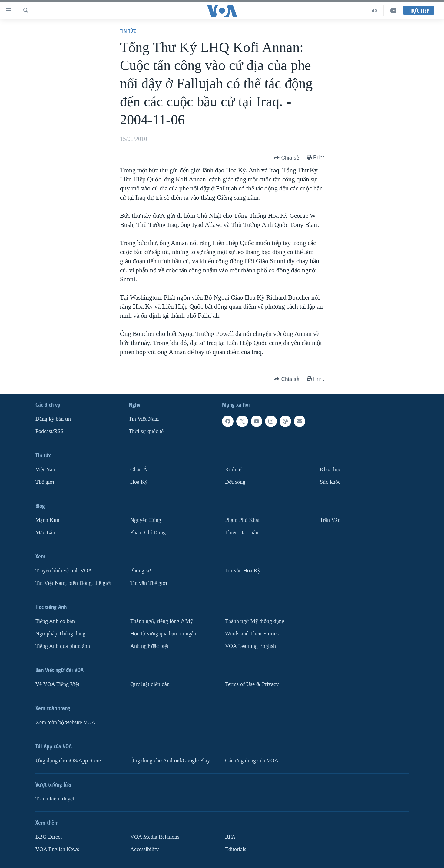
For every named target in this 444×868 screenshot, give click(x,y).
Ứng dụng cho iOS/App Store (68, 761)
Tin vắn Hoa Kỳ (243, 571)
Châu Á (139, 470)
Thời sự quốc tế (146, 431)
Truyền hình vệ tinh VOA (64, 571)
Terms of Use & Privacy (252, 684)
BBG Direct (49, 837)
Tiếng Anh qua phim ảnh (63, 646)
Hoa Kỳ (139, 482)
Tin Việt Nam (144, 419)
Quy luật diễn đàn (150, 684)
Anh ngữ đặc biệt (149, 646)
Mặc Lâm (46, 533)
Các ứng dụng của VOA (252, 761)
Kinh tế (233, 470)
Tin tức (128, 31)
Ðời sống (235, 482)
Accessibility (144, 849)
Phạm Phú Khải (242, 520)
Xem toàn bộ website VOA (65, 722)
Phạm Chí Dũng (148, 533)
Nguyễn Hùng (146, 520)
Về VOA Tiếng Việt (57, 684)
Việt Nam (46, 470)
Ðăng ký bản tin (53, 419)
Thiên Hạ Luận (242, 533)
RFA (230, 837)
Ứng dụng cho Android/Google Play (170, 761)
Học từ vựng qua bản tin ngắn (163, 634)
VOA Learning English (250, 646)
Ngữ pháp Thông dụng (60, 634)
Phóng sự (141, 571)
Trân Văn (330, 520)
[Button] (287, 158)
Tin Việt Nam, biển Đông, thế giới (73, 583)
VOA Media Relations (155, 837)
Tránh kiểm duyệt (55, 799)
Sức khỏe (330, 482)
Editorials (236, 849)
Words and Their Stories (252, 634)
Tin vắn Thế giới (149, 583)
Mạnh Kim (47, 520)
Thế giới (45, 482)
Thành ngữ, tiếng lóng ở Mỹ (162, 621)
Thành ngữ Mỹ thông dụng (255, 621)
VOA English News (57, 849)
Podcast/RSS (50, 431)
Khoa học (330, 470)
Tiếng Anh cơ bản (55, 621)
